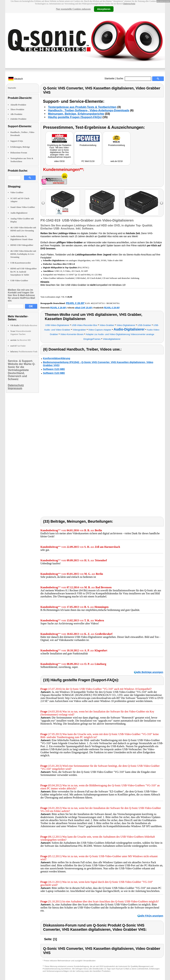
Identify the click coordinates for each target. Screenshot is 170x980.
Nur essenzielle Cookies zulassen (73, 9)
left (43, 203)
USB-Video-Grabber (19, 281)
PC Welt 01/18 (88, 161)
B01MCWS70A (113, 303)
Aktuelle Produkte (18, 105)
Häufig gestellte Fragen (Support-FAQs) (75, 117)
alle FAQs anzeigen (152, 916)
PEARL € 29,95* (112, 308)
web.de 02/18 (117, 161)
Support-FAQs (17, 141)
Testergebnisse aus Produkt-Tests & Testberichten (82, 107)
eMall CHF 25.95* (84, 308)
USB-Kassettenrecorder (21, 263)
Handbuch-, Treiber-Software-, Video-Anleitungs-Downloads (89, 110)
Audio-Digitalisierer (19, 213)
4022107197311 (98, 303)
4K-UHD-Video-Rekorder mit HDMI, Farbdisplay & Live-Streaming (23, 254)
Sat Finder (18, 346)
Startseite (109, 78)
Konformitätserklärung (57, 358)
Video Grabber (17, 192)
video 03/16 (59, 161)
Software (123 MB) (54, 369)
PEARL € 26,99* (75, 303)
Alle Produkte (16, 114)
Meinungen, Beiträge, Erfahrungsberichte (76, 114)
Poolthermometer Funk (24, 352)
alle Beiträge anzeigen (150, 672)
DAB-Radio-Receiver (24, 325)
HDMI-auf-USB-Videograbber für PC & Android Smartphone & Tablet (24, 272)
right (162, 203)
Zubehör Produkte (18, 119)
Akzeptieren (104, 9)
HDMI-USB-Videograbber (22, 245)
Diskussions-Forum (19, 153)
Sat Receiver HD (21, 340)
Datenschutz (129, 4)
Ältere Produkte (17, 109)
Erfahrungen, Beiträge (20, 147)
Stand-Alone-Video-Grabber (23, 207)
